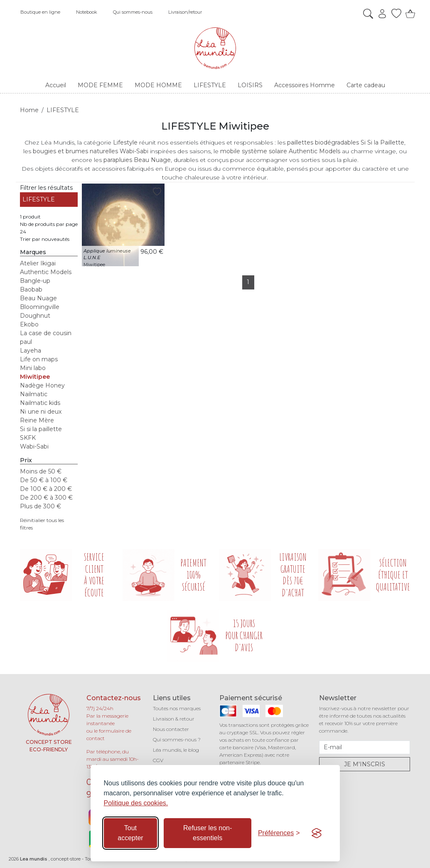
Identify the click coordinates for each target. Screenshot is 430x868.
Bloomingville (40, 307)
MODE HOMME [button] (158, 85)
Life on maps (39, 359)
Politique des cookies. (136, 803)
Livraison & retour (174, 719)
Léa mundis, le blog (176, 750)
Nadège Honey (42, 385)
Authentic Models (46, 272)
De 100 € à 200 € (46, 489)
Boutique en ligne (40, 12)
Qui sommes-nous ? (177, 739)
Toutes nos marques (177, 708)
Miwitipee (35, 377)
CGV (158, 760)
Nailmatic (34, 394)
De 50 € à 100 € (44, 480)
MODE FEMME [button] (100, 85)
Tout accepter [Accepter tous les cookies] (130, 833)
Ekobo (29, 324)
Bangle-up (35, 281)
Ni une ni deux (41, 412)
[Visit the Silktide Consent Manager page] (317, 833)
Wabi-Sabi (34, 446)
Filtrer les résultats (46, 188)
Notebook (87, 12)
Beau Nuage (38, 298)
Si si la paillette (41, 429)
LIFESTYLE (39, 199)
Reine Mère (37, 420)
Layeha (31, 351)
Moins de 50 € (41, 471)
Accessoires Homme (305, 85)
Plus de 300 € (41, 506)
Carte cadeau (366, 85)
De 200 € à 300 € (46, 498)
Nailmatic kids (40, 403)
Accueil (56, 85)
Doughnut (35, 316)
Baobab (31, 289)
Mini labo (33, 368)
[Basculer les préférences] (279, 833)
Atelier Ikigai (38, 263)
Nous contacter (171, 729)
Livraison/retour (185, 12)
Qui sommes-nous (133, 12)
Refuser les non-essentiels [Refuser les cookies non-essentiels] (208, 833)
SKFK (28, 438)
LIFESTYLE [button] (210, 85)
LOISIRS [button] (250, 85)
